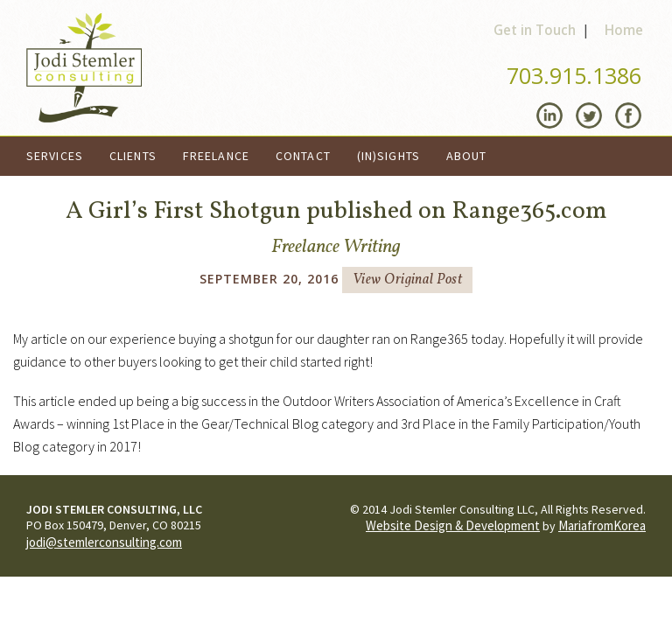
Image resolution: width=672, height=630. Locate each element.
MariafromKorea (602, 525)
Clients (133, 156)
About (467, 156)
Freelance (216, 156)
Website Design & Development (453, 525)
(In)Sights (388, 156)
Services (55, 156)
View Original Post (408, 280)
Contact (303, 156)
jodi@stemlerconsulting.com (104, 542)
